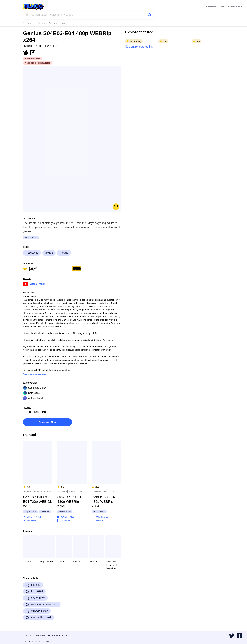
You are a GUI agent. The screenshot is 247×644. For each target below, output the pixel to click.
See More (30, 521)
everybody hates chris (42, 605)
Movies (27, 23)
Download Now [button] (48, 422)
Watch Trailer (34, 283)
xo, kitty (33, 585)
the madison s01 (38, 618)
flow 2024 (34, 591)
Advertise (40, 636)
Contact (27, 636)
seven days (35, 598)
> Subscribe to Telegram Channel (38, 63)
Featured (211, 7)
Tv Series (40, 23)
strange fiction (37, 611)
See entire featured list (139, 47)
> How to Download (33, 59)
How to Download (231, 7)
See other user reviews (34, 374)
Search (53, 23)
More (64, 23)
